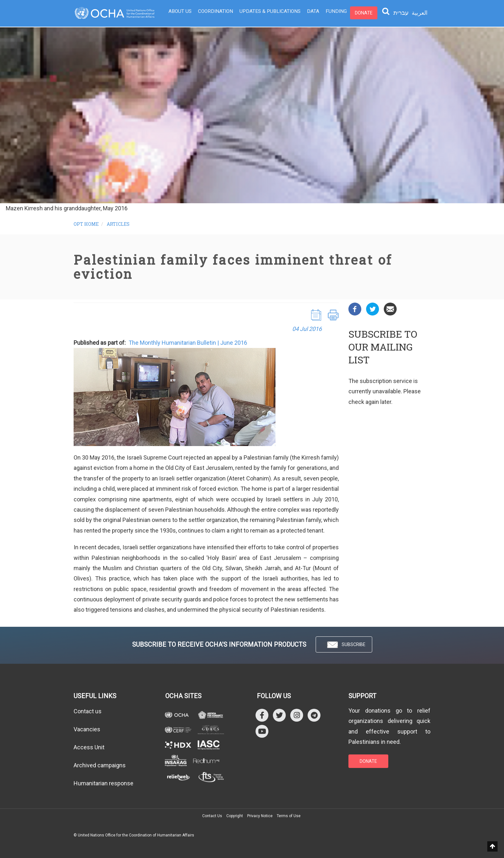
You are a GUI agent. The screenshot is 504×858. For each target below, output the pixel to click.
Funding (329, 13)
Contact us (88, 711)
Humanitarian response (104, 783)
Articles (118, 224)
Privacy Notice (260, 816)
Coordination (214, 13)
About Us (180, 13)
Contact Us (212, 816)
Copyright (235, 816)
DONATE (368, 761)
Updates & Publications (266, 13)
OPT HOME (86, 224)
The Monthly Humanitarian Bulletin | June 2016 (188, 343)
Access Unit (89, 747)
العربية (420, 13)
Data (307, 13)
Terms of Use (289, 816)
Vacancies (87, 729)
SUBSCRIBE (344, 645)
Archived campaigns (100, 765)
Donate (355, 13)
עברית (401, 13)
